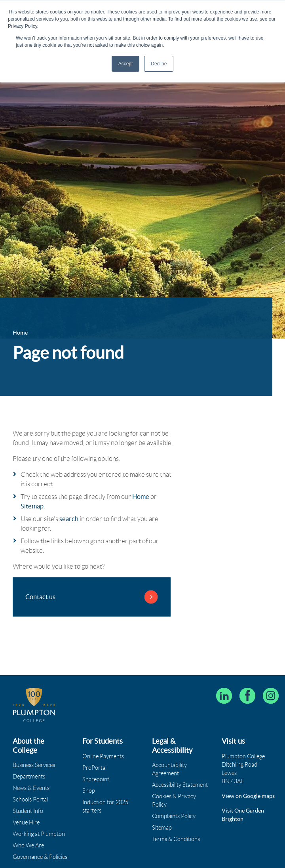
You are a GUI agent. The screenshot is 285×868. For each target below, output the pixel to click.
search (69, 519)
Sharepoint (96, 779)
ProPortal (94, 768)
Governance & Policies (40, 857)
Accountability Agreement (169, 769)
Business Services (34, 765)
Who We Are (28, 845)
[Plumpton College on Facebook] (247, 696)
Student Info (28, 811)
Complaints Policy (174, 816)
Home (141, 497)
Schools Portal (30, 799)
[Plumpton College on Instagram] (271, 696)
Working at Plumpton (39, 834)
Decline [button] (159, 64)
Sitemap (32, 506)
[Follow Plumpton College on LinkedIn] (224, 696)
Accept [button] (126, 64)
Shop (89, 791)
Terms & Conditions (176, 839)
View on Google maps (248, 796)
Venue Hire (26, 822)
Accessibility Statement (180, 785)
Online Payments (103, 756)
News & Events (31, 788)
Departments (29, 777)
